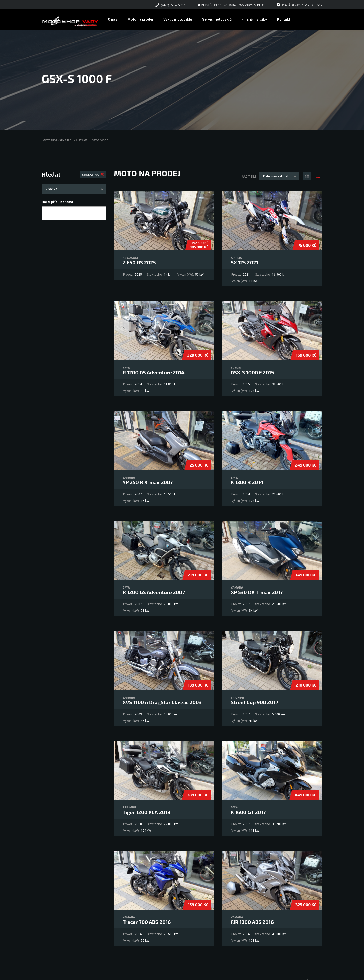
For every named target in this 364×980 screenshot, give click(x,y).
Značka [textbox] (51, 189)
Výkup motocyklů (178, 19)
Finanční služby (254, 19)
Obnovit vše (92, 175)
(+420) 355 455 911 (173, 5)
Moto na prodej (140, 19)
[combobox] (74, 189)
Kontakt (284, 19)
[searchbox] (48, 213)
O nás (113, 19)
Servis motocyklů (217, 19)
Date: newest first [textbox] (276, 176)
